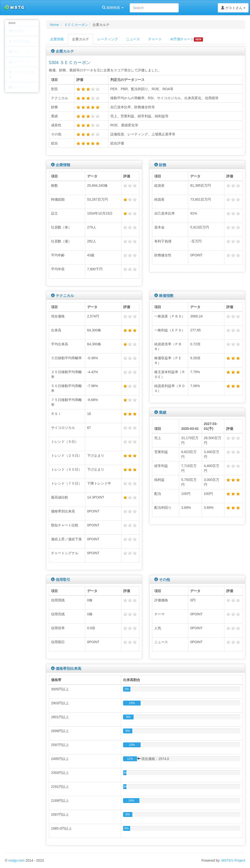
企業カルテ (81, 39)
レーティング (108, 39)
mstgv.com (16, 860)
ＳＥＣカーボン (76, 25)
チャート (155, 39)
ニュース (133, 39)
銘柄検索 (63, 8)
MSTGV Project (233, 860)
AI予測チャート (187, 39)
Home (54, 25)
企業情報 (57, 39)
